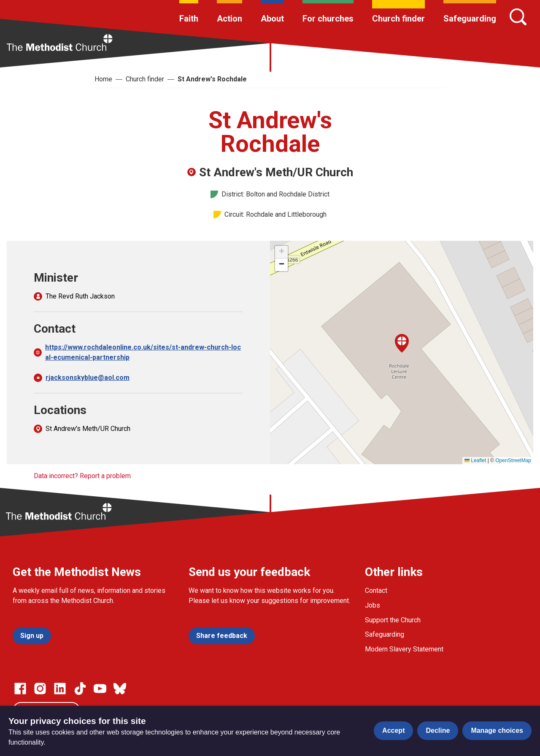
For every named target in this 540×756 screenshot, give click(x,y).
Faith (189, 19)
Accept (393, 730)
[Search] (518, 17)
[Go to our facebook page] (20, 689)
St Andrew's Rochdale (212, 79)
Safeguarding (470, 19)
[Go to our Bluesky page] (120, 689)
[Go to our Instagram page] (40, 689)
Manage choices (497, 730)
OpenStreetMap (513, 460)
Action (229, 19)
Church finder (398, 19)
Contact (376, 591)
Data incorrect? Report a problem (82, 476)
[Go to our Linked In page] (60, 689)
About (272, 19)
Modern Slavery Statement (404, 649)
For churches (328, 19)
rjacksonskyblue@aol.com (88, 378)
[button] (402, 343)
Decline (438, 730)
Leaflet (475, 460)
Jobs (373, 605)
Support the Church (393, 620)
